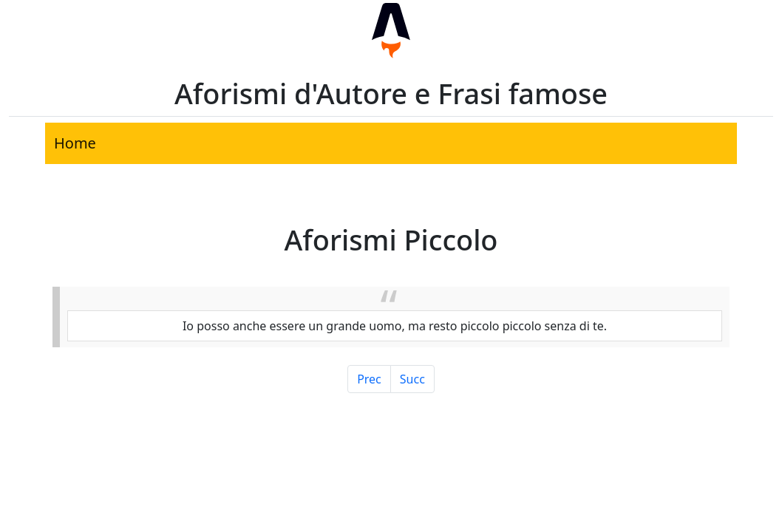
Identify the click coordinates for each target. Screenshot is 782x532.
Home (75, 143)
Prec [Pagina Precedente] (369, 379)
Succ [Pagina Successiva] (412, 379)
